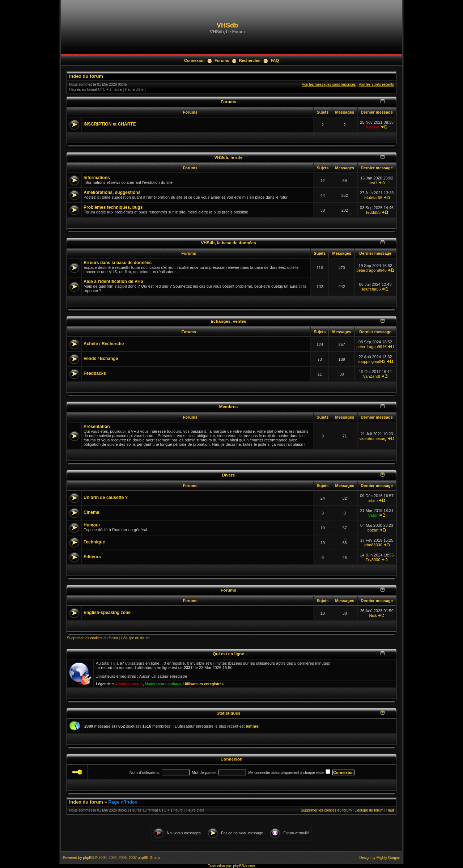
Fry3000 (373, 560)
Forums (222, 60)
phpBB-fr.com (244, 866)
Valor (373, 515)
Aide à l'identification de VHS (114, 281)
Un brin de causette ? (106, 497)
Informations (97, 178)
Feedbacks (95, 373)
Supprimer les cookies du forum (92, 638)
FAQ (275, 60)
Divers (229, 475)
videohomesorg (373, 439)
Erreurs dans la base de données (118, 263)
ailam (373, 500)
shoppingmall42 (372, 361)
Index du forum (86, 76)
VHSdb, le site (229, 157)
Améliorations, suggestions (112, 192)
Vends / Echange (101, 359)
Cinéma (91, 512)
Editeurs (92, 557)
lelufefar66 (373, 198)
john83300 (373, 545)
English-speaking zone (107, 613)
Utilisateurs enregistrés (203, 684)
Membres (228, 407)
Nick (373, 615)
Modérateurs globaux (163, 684)
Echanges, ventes (228, 321)
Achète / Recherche (104, 344)
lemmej (252, 726)
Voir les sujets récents (376, 84)
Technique (94, 542)
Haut (390, 810)
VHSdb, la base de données (228, 243)
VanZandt (372, 376)
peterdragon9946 (371, 270)
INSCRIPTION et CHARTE (110, 124)
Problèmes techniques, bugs (113, 207)
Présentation (97, 427)
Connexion (194, 60)
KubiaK (373, 127)
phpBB (88, 858)
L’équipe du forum (135, 638)
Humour (92, 525)
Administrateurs (129, 684)
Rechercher (250, 60)
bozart (373, 530)
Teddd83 (373, 212)
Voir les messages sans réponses (329, 84)
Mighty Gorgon (388, 858)
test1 (373, 183)
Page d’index (123, 802)
